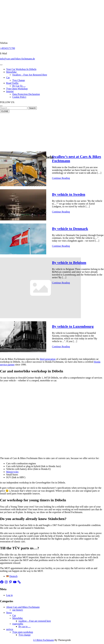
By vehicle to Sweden (69, 194)
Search (32, 108)
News (9, 613)
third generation (48, 359)
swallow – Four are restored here (30, 75)
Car (8, 78)
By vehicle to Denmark (70, 229)
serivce (10, 629)
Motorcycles (12, 472)
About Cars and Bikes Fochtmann (23, 607)
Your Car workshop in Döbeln (21, 69)
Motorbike (11, 72)
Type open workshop (17, 89)
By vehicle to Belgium (69, 263)
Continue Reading (61, 178)
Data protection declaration (26, 94)
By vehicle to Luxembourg (73, 326)
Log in (9, 595)
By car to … (19, 86)
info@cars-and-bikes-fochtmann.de (17, 59)
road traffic (12, 83)
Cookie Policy (19, 97)
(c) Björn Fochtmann (43, 640)
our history (18, 610)
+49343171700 (7, 48)
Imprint (10, 91)
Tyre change (19, 80)
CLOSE (5, 111)
